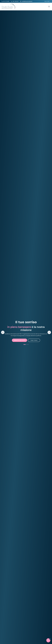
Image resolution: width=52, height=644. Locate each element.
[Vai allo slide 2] (26, 345)
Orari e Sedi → (47, 1)
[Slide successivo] (49, 332)
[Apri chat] (48, 640)
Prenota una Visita (19, 340)
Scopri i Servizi (34, 340)
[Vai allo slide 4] (28, 345)
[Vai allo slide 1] (25, 345)
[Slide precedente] (3, 332)
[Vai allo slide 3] (27, 345)
